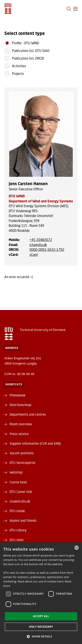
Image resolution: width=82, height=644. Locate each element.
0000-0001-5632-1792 (47, 250)
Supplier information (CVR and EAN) (35, 443)
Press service (19, 434)
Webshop (16, 472)
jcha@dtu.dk (38, 245)
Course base (18, 482)
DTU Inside (17, 511)
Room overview (21, 424)
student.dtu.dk (20, 501)
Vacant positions (22, 453)
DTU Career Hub (21, 492)
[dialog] (41, 593)
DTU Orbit (17, 540)
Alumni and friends (23, 520)
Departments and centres (28, 414)
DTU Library (18, 530)
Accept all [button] (41, 616)
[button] (75, 9)
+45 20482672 (41, 240)
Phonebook (17, 395)
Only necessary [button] (41, 627)
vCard (34, 255)
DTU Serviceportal (23, 463)
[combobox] (77, 548)
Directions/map (20, 405)
